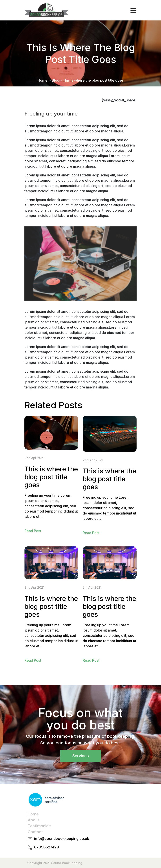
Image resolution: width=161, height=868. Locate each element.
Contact (35, 832)
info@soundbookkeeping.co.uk (62, 839)
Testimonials (40, 826)
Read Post (33, 531)
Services (81, 756)
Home (43, 80)
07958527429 (47, 847)
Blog (56, 80)
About (33, 820)
